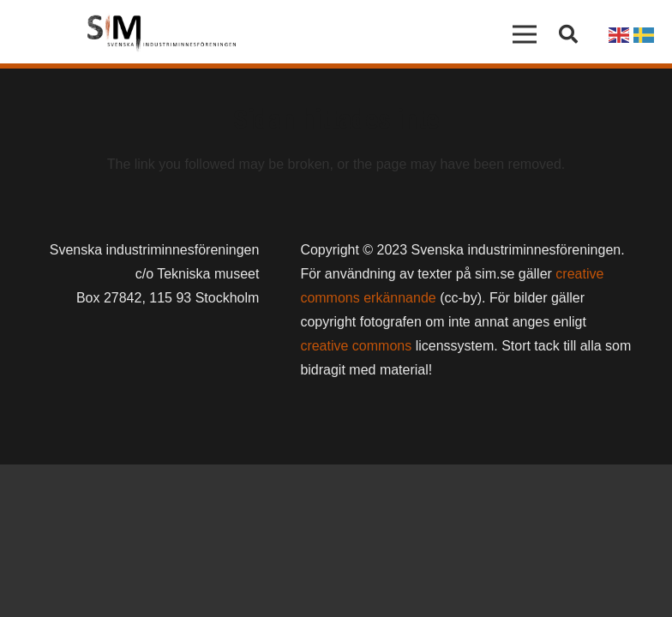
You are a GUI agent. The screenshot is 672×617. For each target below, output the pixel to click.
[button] (568, 35)
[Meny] (525, 34)
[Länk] (162, 34)
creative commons (356, 346)
